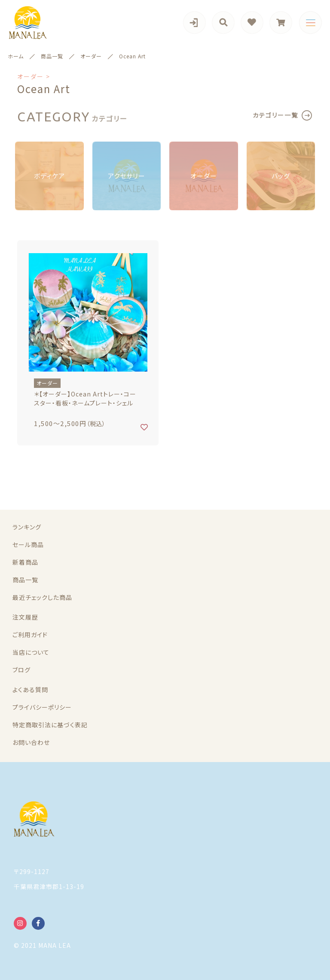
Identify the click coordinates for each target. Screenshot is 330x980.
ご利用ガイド (30, 635)
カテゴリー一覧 (275, 115)
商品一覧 (25, 580)
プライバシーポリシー (42, 707)
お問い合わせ (31, 742)
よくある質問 (30, 690)
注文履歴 (25, 617)
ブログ (21, 670)
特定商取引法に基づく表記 (50, 725)
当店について (31, 652)
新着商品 (25, 562)
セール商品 (28, 544)
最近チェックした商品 (42, 597)
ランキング (27, 527)
